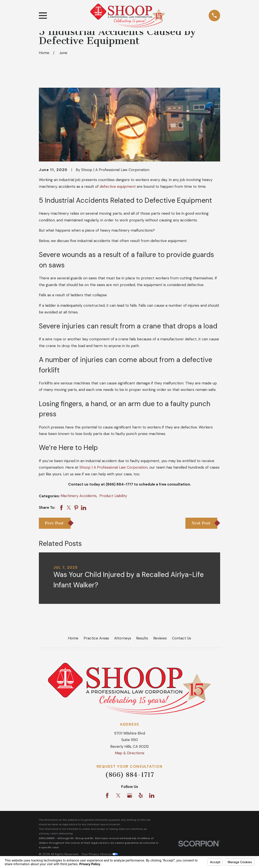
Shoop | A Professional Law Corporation (114, 467)
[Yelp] (141, 796)
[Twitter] (118, 796)
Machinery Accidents (79, 496)
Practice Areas (96, 638)
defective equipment (118, 186)
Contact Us (181, 638)
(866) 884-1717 (129, 775)
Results (142, 638)
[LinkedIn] (152, 796)
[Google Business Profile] (130, 796)
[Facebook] (107, 796)
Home (73, 638)
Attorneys (123, 638)
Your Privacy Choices (100, 854)
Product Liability (113, 496)
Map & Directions (130, 753)
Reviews (160, 638)
